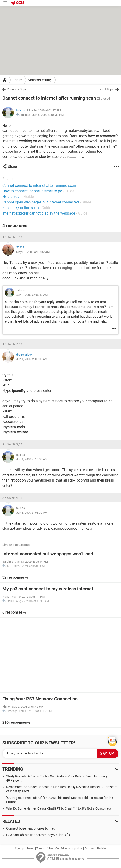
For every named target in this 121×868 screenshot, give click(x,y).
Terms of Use (45, 849)
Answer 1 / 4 (12, 237)
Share (12, 167)
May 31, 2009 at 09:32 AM (33, 252)
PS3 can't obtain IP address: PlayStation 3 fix (38, 835)
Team (30, 849)
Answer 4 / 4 (12, 498)
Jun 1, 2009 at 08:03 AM (32, 359)
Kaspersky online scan (21, 208)
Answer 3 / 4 (12, 444)
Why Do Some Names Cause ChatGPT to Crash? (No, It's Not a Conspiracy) (59, 808)
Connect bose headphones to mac (31, 828)
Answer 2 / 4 (12, 344)
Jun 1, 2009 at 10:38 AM (32, 459)
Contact (89, 849)
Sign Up (19, 849)
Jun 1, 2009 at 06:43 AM (32, 295)
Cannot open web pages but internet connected (41, 202)
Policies (102, 849)
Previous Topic (17, 89)
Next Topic (107, 89)
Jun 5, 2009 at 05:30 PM (48, 115)
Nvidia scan (12, 197)
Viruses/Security (40, 80)
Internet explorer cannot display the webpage (39, 213)
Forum (17, 80)
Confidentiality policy (69, 849)
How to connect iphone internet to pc (32, 191)
